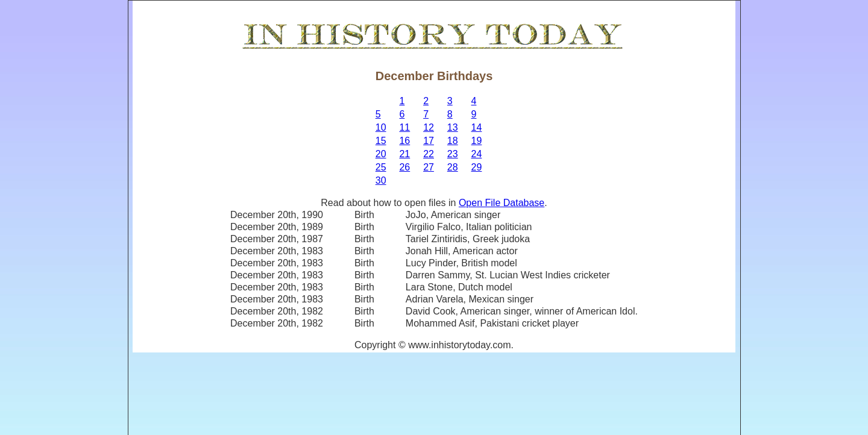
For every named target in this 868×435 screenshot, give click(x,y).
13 (453, 127)
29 (477, 167)
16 (404, 141)
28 (453, 167)
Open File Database (502, 203)
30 (381, 180)
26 (404, 167)
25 (381, 167)
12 (429, 127)
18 (453, 141)
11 (404, 127)
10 (381, 127)
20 (381, 154)
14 (477, 127)
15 (381, 141)
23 (453, 154)
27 (429, 167)
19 (477, 141)
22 (429, 154)
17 (429, 141)
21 (404, 154)
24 (477, 154)
